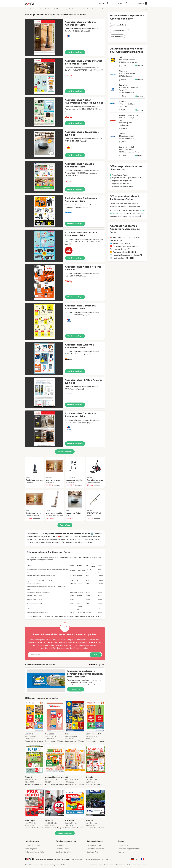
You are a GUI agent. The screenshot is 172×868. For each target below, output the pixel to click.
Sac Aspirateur (117, 37)
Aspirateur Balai (118, 25)
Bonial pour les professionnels (129, 849)
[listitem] (35, 472)
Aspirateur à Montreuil (120, 183)
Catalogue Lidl (61, 845)
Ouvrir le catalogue (75, 52)
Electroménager (62, 9)
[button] (65, 37)
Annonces (142, 9)
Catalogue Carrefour (64, 852)
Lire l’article (76, 689)
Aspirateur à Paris (118, 175)
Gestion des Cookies (139, 865)
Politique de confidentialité (114, 865)
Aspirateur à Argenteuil (121, 181)
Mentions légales (96, 865)
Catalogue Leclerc (63, 849)
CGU (128, 865)
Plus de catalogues (65, 451)
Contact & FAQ (124, 845)
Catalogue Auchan (94, 845)
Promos (50, 9)
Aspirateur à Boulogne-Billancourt (125, 178)
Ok (96, 655)
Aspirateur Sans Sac (119, 31)
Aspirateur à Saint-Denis (121, 186)
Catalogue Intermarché (96, 849)
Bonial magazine (31, 849)
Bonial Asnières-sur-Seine (35, 9)
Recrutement (123, 852)
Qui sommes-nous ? (32, 845)
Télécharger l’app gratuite (34, 852)
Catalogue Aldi (92, 852)
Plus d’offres (65, 525)
